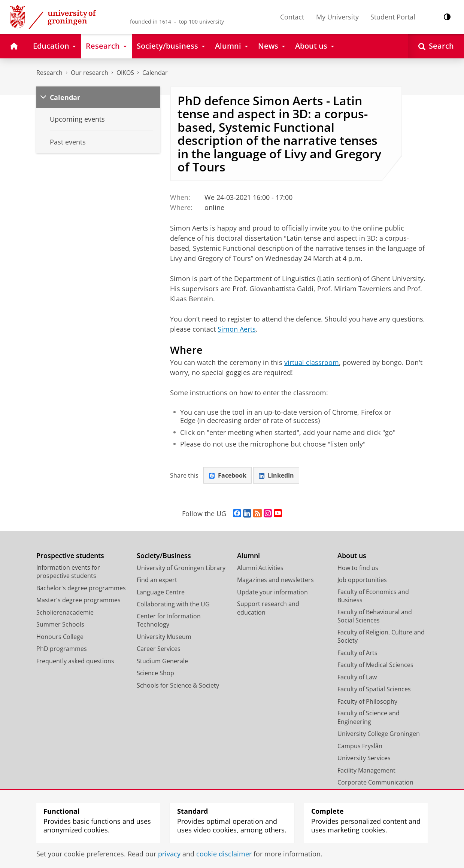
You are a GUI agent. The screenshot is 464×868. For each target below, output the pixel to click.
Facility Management (366, 770)
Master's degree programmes (78, 600)
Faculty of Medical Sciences (375, 665)
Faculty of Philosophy (367, 701)
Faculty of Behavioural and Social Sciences (375, 616)
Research (49, 73)
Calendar (155, 73)
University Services (364, 758)
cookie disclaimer (224, 854)
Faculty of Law (357, 677)
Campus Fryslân (360, 746)
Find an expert (157, 580)
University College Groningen (379, 734)
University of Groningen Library (181, 568)
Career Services (159, 649)
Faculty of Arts (357, 653)
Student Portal (393, 17)
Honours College (60, 637)
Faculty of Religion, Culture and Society (381, 636)
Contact (292, 17)
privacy (169, 854)
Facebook (228, 475)
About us (352, 556)
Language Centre (161, 592)
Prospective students (70, 556)
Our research (90, 73)
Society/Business (164, 556)
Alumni (248, 556)
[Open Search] (436, 46)
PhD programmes (62, 649)
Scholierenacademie (65, 612)
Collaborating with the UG (173, 604)
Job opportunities (362, 580)
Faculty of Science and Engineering (369, 717)
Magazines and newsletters (275, 580)
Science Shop (155, 673)
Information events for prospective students (68, 572)
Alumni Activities (260, 568)
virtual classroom (312, 362)
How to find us (358, 568)
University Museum (164, 637)
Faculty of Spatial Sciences (374, 689)
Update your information (272, 592)
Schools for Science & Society (178, 685)
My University (337, 17)
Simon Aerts (237, 329)
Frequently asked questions (75, 661)
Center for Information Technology (169, 620)
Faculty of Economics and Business (373, 596)
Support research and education (268, 608)
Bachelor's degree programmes (81, 588)
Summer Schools (60, 624)
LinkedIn (276, 475)
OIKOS (125, 73)
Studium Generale (162, 661)
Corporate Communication (375, 782)
